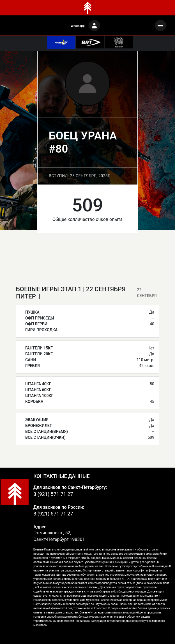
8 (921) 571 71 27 (53, 494)
